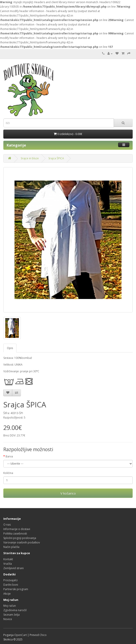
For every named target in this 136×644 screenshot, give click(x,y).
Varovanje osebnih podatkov (22, 542)
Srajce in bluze (30, 158)
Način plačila (11, 547)
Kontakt (8, 559)
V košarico (68, 493)
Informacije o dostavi (17, 529)
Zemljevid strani (13, 568)
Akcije (7, 594)
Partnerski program (16, 589)
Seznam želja (11, 615)
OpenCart (21, 635)
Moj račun (10, 606)
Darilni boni (11, 585)
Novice (8, 619)
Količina (8, 473)
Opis (10, 348)
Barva (9, 456)
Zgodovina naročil (15, 610)
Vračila (8, 564)
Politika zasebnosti (15, 534)
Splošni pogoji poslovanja (20, 538)
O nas (7, 525)
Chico (43, 635)
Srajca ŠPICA (56, 158)
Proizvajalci (10, 580)
